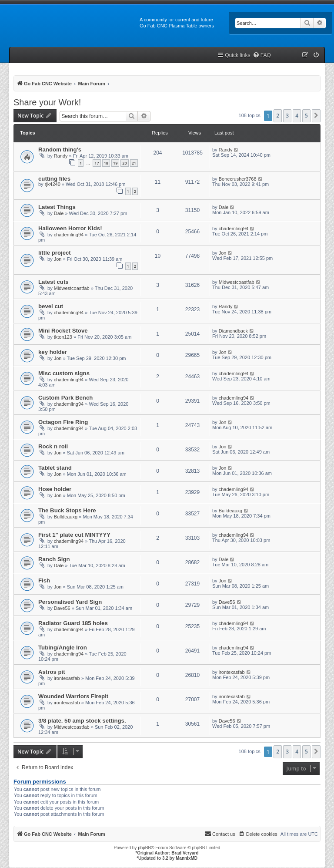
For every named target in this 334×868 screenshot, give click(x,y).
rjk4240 (53, 184)
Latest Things (57, 207)
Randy (61, 156)
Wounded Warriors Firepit (73, 696)
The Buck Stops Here (67, 510)
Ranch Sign (54, 559)
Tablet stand (55, 468)
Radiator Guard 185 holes (73, 623)
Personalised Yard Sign (70, 602)
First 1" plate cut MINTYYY (74, 535)
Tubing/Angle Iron (63, 648)
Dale (59, 213)
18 (106, 163)
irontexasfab (67, 678)
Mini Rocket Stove (63, 331)
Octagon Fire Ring (63, 422)
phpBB (144, 848)
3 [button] (287, 116)
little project (55, 253)
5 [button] (306, 116)
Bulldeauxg (66, 517)
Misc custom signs (64, 373)
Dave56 (62, 608)
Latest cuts (53, 282)
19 (115, 163)
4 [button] (297, 116)
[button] (316, 116)
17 (97, 163)
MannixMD (187, 858)
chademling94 (69, 235)
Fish (44, 580)
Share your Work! (47, 102)
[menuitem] (262, 56)
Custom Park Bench (65, 398)
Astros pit (52, 672)
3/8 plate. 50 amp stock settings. (82, 721)
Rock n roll (53, 446)
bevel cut (51, 306)
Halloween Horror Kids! (70, 228)
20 (124, 163)
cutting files (54, 179)
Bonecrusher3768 (238, 179)
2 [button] (278, 116)
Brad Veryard (185, 853)
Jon (58, 259)
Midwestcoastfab (72, 288)
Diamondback (233, 331)
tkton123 (63, 337)
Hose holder (55, 489)
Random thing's (60, 150)
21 (134, 163)
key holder (53, 352)
